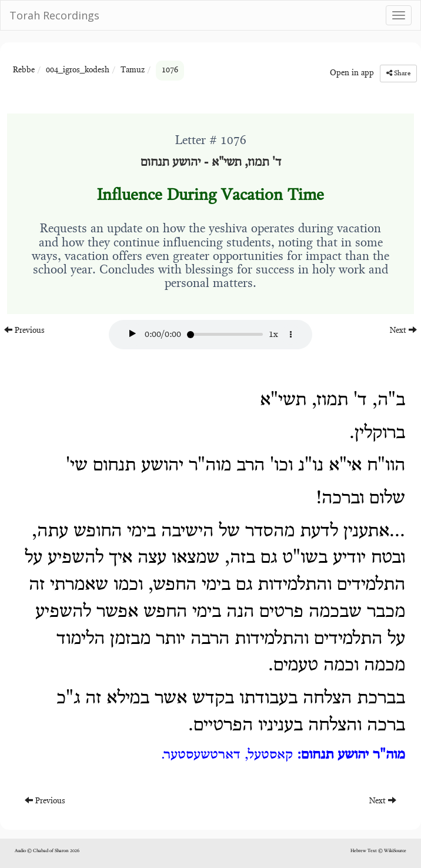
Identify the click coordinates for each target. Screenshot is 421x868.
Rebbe (24, 71)
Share (398, 73)
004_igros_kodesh (78, 71)
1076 (170, 71)
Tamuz (133, 71)
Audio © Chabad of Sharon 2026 (47, 851)
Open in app (352, 74)
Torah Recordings (54, 15)
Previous (24, 330)
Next (403, 330)
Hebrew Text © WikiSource (378, 851)
